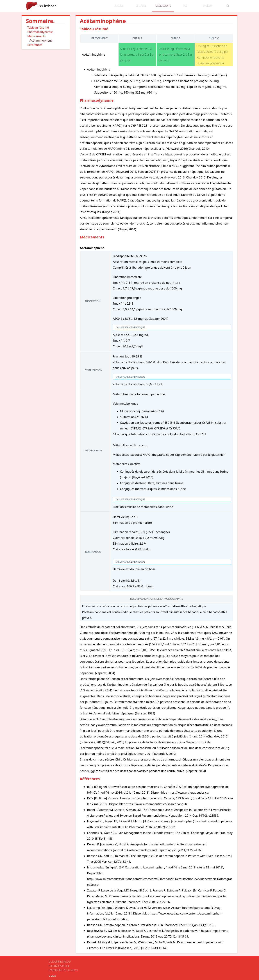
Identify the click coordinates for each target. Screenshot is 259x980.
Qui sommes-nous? (60, 962)
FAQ (185, 6)
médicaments (163, 6)
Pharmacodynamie (40, 32)
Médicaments (36, 36)
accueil (119, 6)
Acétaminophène (41, 40)
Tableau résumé (38, 28)
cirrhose (141, 6)
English (207, 6)
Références (35, 45)
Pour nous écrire (59, 966)
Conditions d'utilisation (63, 970)
